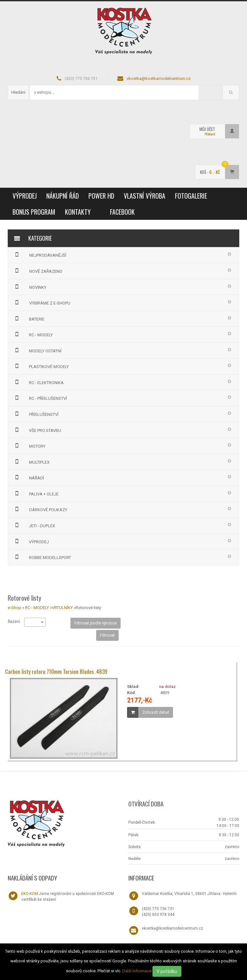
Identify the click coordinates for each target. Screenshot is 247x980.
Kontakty (78, 212)
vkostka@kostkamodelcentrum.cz (159, 78)
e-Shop (14, 608)
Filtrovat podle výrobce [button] (96, 623)
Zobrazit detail (156, 712)
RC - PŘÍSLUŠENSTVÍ (40, 398)
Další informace (137, 971)
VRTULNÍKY (62, 608)
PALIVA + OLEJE (36, 493)
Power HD (101, 196)
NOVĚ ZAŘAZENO (38, 271)
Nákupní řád (63, 196)
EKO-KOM (30, 894)
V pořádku (167, 971)
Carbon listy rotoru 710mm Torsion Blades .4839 (56, 671)
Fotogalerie (191, 196)
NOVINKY (30, 287)
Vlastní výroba (145, 196)
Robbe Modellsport (42, 557)
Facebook (122, 212)
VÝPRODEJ (25, 196)
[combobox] (35, 622)
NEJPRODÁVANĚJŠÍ (40, 254)
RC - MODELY (33, 334)
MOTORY (29, 445)
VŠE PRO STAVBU (37, 430)
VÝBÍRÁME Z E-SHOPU (42, 302)
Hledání (18, 92)
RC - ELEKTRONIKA (38, 382)
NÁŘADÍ (29, 477)
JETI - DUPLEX (34, 525)
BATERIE (29, 318)
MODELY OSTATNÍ (37, 350)
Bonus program (34, 212)
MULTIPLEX (31, 461)
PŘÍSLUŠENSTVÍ (36, 414)
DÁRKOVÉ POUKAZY (40, 509)
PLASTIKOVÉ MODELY (41, 366)
